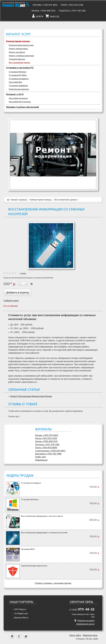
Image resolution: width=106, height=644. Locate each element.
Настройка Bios (15, 82)
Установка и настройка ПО (20, 68)
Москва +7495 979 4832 (45, 5)
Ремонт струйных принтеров (21, 56)
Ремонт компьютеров (18, 49)
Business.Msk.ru (21, 618)
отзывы (23, 273)
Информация (41, 460)
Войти (37, 16)
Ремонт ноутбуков (17, 52)
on (5, 274)
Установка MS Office (18, 75)
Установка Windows (18, 72)
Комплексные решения (19, 89)
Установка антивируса (19, 79)
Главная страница (17, 200)
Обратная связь (90, 635)
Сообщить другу (11, 300)
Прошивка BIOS (28, 549)
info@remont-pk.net (85, 624)
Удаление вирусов (17, 59)
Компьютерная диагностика (21, 45)
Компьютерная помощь (18, 41)
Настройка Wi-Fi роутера (20, 102)
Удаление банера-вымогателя (34, 566)
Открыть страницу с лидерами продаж (53, 583)
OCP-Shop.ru (20, 609)
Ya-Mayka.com (21, 613)
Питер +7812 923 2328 (72, 5)
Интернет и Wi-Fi (15, 94)
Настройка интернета (18, 98)
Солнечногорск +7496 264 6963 (50, 451)
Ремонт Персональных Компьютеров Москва (31, 396)
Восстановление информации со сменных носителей (44, 533)
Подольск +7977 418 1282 (72, 11)
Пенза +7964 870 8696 (46, 448)
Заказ (52, 16)
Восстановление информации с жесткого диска (42, 516)
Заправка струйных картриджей (22, 107)
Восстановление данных (19, 62)
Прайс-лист (41, 457)
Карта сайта (75, 635)
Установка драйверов (18, 86)
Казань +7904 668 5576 (43, 11)
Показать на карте (84, 620)
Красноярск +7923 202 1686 (48, 454)
